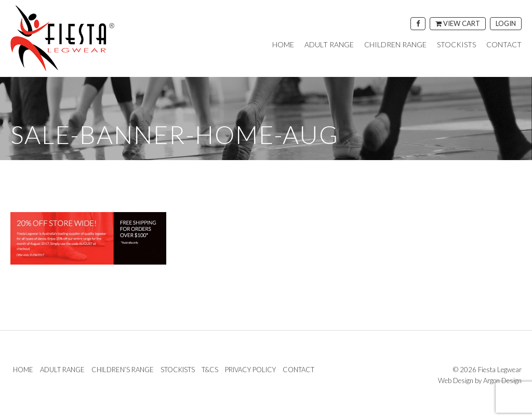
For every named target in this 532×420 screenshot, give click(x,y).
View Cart (458, 23)
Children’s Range (123, 370)
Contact (504, 45)
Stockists (456, 45)
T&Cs (210, 370)
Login (506, 23)
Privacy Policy (250, 370)
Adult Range (329, 45)
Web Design (456, 380)
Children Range (395, 45)
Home (283, 45)
